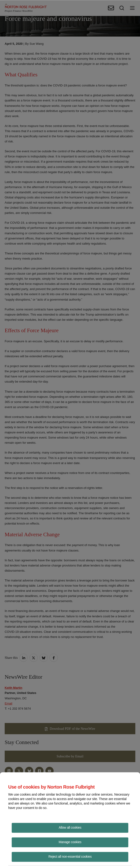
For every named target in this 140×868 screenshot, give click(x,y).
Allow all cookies (70, 827)
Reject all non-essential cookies (70, 856)
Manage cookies (70, 842)
